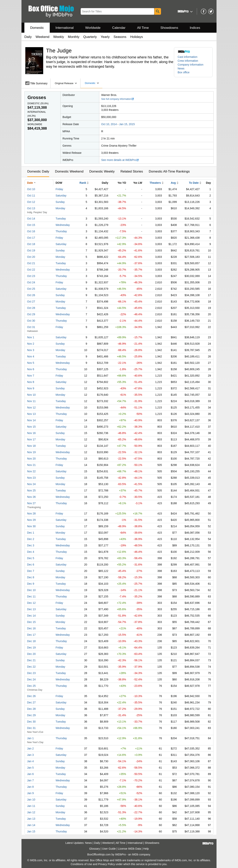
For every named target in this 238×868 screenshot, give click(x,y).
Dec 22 (31, 667)
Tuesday (61, 219)
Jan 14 (31, 825)
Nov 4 (31, 356)
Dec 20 (31, 654)
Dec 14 (31, 616)
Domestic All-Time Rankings (169, 171)
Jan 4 (30, 761)
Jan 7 (30, 780)
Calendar (119, 28)
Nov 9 (31, 388)
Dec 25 (31, 686)
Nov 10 (31, 395)
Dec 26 (31, 696)
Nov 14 (31, 420)
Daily (28, 37)
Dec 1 (31, 533)
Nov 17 (31, 439)
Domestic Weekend (69, 171)
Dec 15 (31, 622)
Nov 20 (31, 459)
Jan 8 (30, 787)
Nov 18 (31, 446)
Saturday (61, 196)
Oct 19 (31, 250)
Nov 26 (31, 497)
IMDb (135, 854)
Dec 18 (31, 641)
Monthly (74, 37)
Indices (195, 28)
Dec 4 (31, 552)
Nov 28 (31, 513)
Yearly (105, 37)
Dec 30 (31, 722)
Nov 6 (31, 369)
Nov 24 (31, 484)
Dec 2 (31, 539)
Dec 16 (31, 628)
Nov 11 (31, 401)
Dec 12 (31, 603)
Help (146, 849)
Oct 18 (31, 244)
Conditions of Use (81, 864)
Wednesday (63, 225)
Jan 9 (30, 793)
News (181, 68)
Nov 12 (31, 408)
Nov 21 (31, 465)
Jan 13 (31, 819)
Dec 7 (31, 571)
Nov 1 (31, 337)
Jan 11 (31, 806)
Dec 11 (31, 596)
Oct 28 (31, 308)
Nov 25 (31, 490)
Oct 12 (31, 202)
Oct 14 (31, 219)
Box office (184, 72)
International (65, 28)
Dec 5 (31, 558)
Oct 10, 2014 (109, 124)
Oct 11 (31, 196)
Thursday (61, 231)
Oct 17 (31, 238)
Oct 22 (31, 270)
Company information (190, 65)
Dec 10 (31, 590)
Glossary (95, 849)
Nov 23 (31, 478)
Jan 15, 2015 (127, 124)
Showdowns (169, 28)
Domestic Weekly (102, 171)
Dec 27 (31, 702)
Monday (60, 208)
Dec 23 (31, 673)
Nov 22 (31, 471)
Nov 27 (31, 503)
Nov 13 (31, 414)
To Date (194, 183)
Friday (59, 189)
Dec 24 (31, 679)
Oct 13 (31, 208)
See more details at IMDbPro (120, 160)
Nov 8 (31, 382)
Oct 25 (31, 289)
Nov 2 (31, 344)
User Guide (109, 849)
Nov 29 (31, 520)
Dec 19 (31, 648)
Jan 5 (30, 768)
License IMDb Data (130, 849)
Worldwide (93, 28)
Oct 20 (31, 257)
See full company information (118, 99)
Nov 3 (31, 350)
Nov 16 (31, 433)
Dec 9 (31, 584)
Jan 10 (31, 800)
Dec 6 (31, 565)
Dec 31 (31, 728)
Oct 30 (31, 321)
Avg (173, 183)
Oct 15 (31, 225)
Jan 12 (31, 812)
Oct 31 (31, 327)
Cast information (187, 57)
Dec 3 (31, 545)
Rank (83, 183)
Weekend (43, 37)
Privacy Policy (107, 864)
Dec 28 (31, 709)
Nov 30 (31, 526)
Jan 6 (30, 774)
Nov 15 (31, 427)
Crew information (188, 61)
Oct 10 (31, 189)
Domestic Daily (38, 171)
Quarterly (90, 37)
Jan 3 (30, 755)
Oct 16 (31, 231)
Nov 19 (31, 452)
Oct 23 (31, 276)
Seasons (120, 37)
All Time (143, 28)
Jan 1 (30, 738)
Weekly (59, 37)
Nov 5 (31, 363)
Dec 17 (31, 635)
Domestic (37, 28)
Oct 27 (31, 302)
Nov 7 (31, 376)
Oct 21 (31, 263)
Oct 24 (31, 282)
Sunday (60, 202)
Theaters (155, 183)
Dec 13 (31, 609)
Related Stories (132, 171)
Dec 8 (31, 577)
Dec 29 (31, 715)
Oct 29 (31, 314)
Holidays (137, 37)
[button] (185, 11)
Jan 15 (31, 831)
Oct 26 (31, 295)
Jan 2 (30, 748)
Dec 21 (31, 660)
